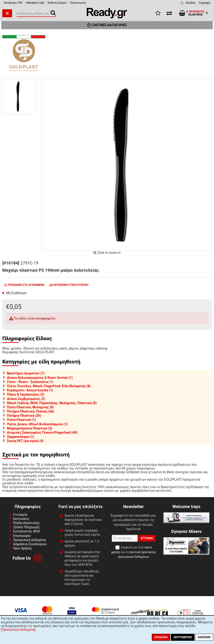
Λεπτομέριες (183, 637)
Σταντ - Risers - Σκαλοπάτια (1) (30, 382)
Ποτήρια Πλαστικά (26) (24, 416)
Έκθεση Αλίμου (57, 3)
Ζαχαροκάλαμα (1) (21, 437)
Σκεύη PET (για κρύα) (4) (25, 441)
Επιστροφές (22, 536)
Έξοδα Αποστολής (27, 523)
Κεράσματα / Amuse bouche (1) (30, 390)
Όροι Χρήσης (23, 548)
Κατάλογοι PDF (13, 3)
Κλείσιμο (204, 637)
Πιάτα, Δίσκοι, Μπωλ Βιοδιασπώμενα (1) (37, 424)
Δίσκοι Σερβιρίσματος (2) (26, 399)
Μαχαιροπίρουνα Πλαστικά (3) (30, 428)
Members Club (35, 3)
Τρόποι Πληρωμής (27, 527)
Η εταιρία (20, 515)
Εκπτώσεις (21, 519)
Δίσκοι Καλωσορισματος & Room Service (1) (40, 378)
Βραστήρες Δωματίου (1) (26, 373)
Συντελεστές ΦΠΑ (27, 531)
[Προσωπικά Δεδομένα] (18, 630)
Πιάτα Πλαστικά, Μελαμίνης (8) (30, 407)
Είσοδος (191, 3)
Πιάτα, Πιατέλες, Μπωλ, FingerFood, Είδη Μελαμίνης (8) (49, 386)
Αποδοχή (161, 637)
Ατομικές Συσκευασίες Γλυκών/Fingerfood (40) (42, 433)
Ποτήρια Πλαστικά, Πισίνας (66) (31, 411)
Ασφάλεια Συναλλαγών (30, 544)
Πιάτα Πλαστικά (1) (21, 420)
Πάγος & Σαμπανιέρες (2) (26, 394)
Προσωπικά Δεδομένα (30, 540)
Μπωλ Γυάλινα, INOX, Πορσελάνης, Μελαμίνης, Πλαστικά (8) (52, 403)
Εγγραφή (205, 3)
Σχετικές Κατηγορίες (107, 25)
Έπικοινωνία (78, 3)
